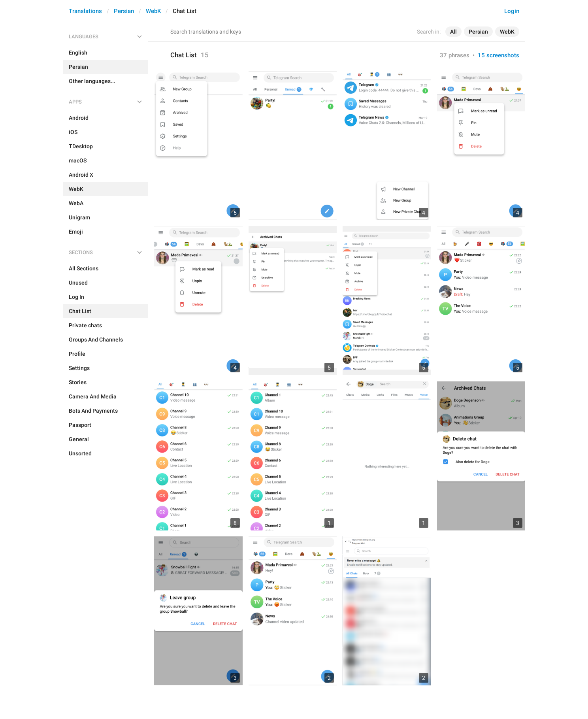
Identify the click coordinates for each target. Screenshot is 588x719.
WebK (153, 11)
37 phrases (455, 55)
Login (512, 11)
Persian (124, 11)
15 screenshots (498, 55)
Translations (85, 11)
